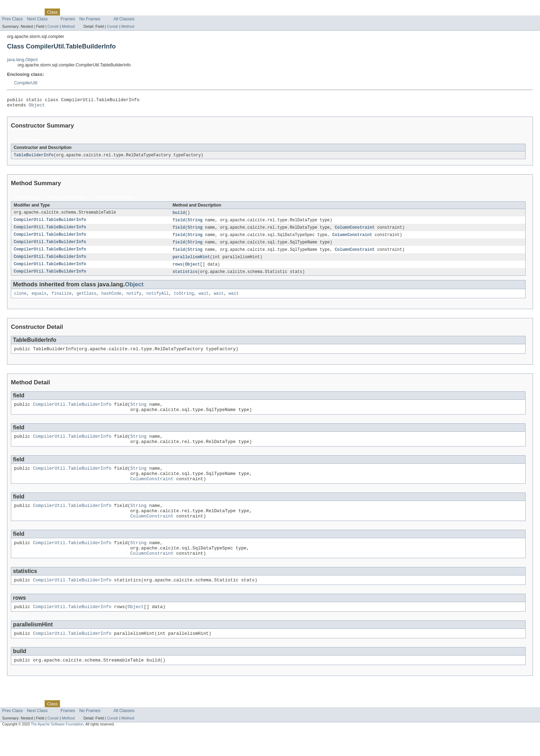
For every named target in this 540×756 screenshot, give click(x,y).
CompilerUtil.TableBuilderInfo (50, 223)
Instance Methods (67, 200)
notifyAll (158, 300)
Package (32, 12)
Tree (80, 12)
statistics (185, 277)
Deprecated (100, 12)
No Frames (90, 19)
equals (39, 300)
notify (134, 300)
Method (68, 26)
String (195, 223)
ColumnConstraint (355, 231)
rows (177, 269)
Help (134, 12)
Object (37, 107)
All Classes (124, 19)
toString (184, 300)
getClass (87, 300)
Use (68, 12)
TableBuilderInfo (34, 157)
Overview (11, 12)
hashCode (111, 300)
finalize (62, 300)
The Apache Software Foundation (57, 750)
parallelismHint (191, 262)
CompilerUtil (26, 83)
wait (204, 300)
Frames (68, 19)
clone (20, 300)
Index (120, 12)
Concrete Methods (114, 200)
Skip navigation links (19, 6)
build (179, 215)
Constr (53, 26)
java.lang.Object (22, 60)
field (179, 223)
